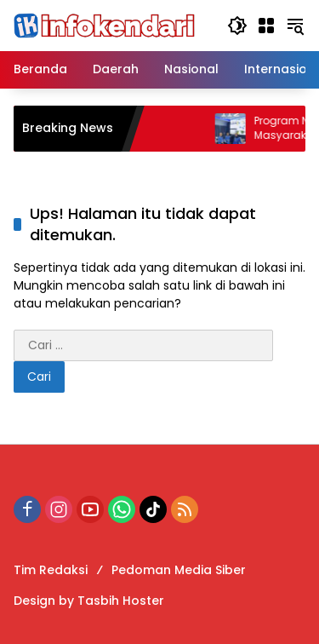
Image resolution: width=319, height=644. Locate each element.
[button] (237, 26)
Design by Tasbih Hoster (89, 601)
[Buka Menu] (266, 26)
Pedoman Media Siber (179, 570)
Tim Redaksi (51, 570)
